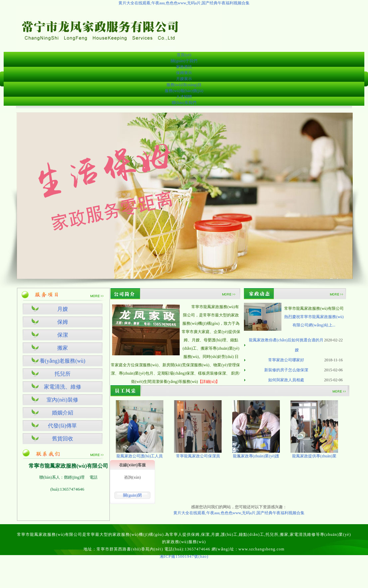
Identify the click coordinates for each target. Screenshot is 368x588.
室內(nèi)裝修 (62, 400)
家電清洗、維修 (63, 387)
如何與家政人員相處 (286, 380)
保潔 (63, 335)
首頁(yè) (184, 55)
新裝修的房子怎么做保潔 (286, 370)
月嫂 (63, 309)
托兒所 (63, 374)
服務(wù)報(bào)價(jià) (184, 91)
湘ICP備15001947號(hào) (184, 556)
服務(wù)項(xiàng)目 (184, 85)
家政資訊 (184, 67)
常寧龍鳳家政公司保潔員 (198, 456)
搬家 (63, 348)
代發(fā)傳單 (62, 426)
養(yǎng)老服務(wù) (63, 361)
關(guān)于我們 (184, 61)
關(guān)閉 (132, 495)
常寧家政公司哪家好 (286, 360)
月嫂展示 (184, 79)
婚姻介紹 (63, 413)
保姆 (63, 322)
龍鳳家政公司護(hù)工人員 (140, 456)
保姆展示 (184, 73)
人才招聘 (184, 97)
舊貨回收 (63, 439)
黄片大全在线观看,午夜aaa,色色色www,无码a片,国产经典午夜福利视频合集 (184, 3)
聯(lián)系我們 (184, 103)
